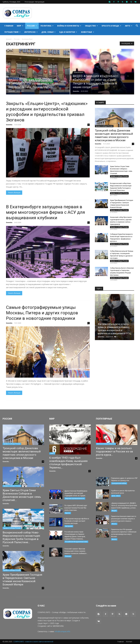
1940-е (52, 453)
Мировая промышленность (75, 498)
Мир (20, 26)
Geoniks (12, 91)
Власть (114, 524)
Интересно (31, 32)
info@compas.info (62, 631)
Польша (68, 556)
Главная (9, 26)
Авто (129, 26)
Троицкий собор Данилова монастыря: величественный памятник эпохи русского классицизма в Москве (114, 135)
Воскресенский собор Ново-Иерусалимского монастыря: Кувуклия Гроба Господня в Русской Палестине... (22, 537)
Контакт (129, 642)
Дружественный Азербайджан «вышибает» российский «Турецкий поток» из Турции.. (76, 493)
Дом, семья (48, 32)
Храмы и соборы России (104, 126)
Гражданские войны (119, 483)
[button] (137, 26)
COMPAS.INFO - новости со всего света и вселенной (33, 642)
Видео (114, 511)
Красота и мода (111, 26)
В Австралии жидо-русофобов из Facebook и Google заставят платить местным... (77, 521)
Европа (68, 513)
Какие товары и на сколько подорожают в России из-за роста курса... (114, 451)
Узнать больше (14, 193)
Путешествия (12, 32)
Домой (9, 39)
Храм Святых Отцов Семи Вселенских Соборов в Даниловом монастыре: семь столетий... (22, 495)
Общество (91, 26)
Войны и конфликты (69, 26)
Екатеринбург (14, 76)
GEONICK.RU (58, 626)
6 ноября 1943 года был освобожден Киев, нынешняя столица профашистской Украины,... (68, 463)
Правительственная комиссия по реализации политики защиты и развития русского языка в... (124, 519)
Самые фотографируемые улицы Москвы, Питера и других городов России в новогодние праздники (42, 313)
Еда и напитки (68, 32)
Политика (47, 26)
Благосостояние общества (106, 444)
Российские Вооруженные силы (76, 542)
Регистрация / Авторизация (35, 2)
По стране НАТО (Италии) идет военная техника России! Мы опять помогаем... (76, 508)
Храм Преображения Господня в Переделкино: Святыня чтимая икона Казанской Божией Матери (22, 580)
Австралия (69, 526)
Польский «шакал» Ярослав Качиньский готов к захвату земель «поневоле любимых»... (76, 551)
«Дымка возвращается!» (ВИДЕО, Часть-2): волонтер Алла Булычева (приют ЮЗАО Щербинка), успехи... (124, 506)
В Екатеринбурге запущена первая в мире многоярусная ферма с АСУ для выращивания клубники (45, 212)
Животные (88, 32)
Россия (32, 26)
